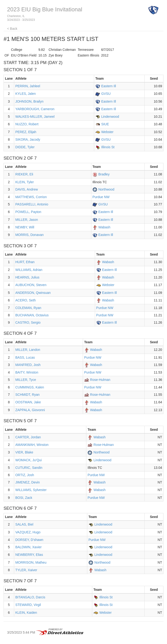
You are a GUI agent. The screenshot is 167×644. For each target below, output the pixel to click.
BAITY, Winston (27, 372)
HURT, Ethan (25, 262)
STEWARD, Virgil (28, 605)
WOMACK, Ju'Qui (29, 460)
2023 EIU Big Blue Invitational (45, 9)
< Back (12, 29)
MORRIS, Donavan (30, 235)
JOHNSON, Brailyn (29, 101)
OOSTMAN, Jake (28, 402)
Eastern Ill (109, 86)
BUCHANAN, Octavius (32, 315)
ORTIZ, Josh (25, 475)
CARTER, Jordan (28, 437)
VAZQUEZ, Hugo (28, 532)
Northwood (106, 189)
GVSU (106, 94)
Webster (107, 132)
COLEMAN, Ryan (28, 308)
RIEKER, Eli (24, 174)
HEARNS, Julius (27, 277)
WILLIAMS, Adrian (29, 270)
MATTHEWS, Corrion (31, 197)
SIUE (105, 124)
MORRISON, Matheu (31, 562)
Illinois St (108, 147)
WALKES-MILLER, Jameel (35, 117)
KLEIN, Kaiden (26, 613)
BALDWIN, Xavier (29, 547)
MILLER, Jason (27, 220)
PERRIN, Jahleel (28, 86)
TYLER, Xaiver (26, 570)
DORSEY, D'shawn (29, 540)
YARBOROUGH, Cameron (35, 109)
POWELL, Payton (28, 212)
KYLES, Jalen (26, 94)
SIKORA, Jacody (28, 139)
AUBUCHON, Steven (31, 285)
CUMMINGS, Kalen (30, 387)
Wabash (104, 227)
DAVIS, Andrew (27, 189)
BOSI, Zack (24, 498)
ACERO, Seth (26, 300)
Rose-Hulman (100, 380)
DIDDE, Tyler (25, 147)
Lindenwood (110, 117)
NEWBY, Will (25, 227)
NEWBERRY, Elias (29, 555)
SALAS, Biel (24, 524)
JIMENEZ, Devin (28, 482)
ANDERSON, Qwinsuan (33, 293)
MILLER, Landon (28, 350)
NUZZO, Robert (27, 124)
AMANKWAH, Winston (32, 445)
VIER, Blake (24, 452)
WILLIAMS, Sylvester (31, 490)
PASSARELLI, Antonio (32, 204)
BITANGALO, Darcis (30, 597)
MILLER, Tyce (26, 380)
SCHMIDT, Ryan (28, 395)
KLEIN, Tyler (25, 182)
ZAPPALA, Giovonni (30, 410)
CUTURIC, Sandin (29, 468)
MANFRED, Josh (28, 365)
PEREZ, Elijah (26, 132)
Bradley (104, 174)
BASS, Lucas (25, 357)
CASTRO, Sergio (28, 322)
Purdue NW (101, 197)
